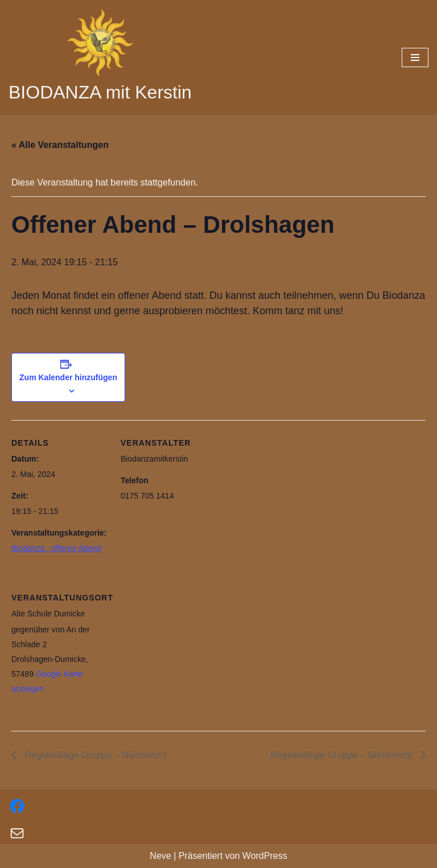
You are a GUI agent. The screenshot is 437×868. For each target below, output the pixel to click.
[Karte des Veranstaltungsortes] (181, 653)
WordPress (265, 856)
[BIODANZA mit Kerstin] (100, 57)
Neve (160, 856)
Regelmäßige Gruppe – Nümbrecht (94, 755)
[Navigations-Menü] (415, 57)
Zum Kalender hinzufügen (68, 377)
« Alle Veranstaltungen (60, 145)
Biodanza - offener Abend (56, 548)
